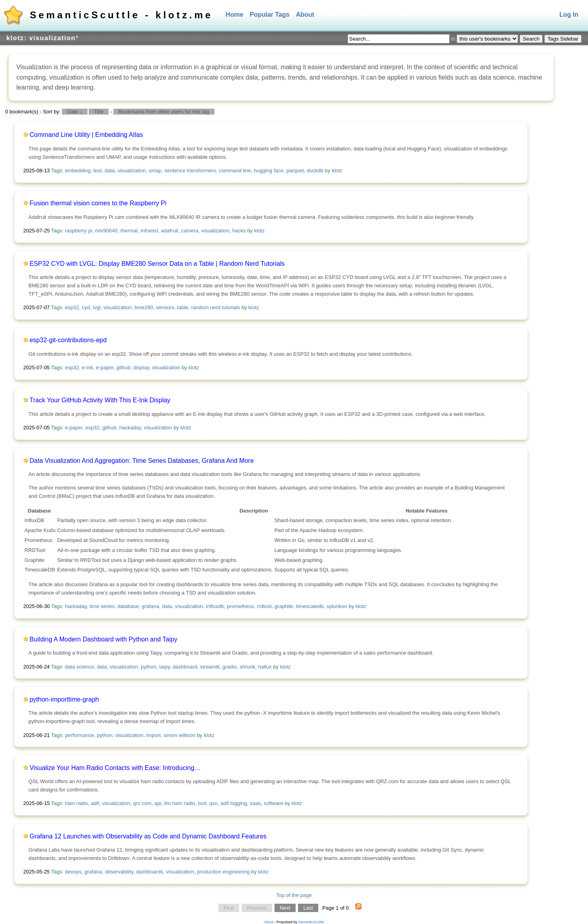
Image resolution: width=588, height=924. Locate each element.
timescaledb (310, 606)
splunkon (337, 606)
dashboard (185, 667)
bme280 (144, 307)
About (305, 15)
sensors (165, 307)
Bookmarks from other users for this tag (164, 112)
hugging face (269, 171)
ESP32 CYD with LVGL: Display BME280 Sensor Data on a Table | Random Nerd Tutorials (157, 264)
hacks (239, 231)
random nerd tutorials (216, 307)
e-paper (105, 367)
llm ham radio (180, 803)
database (128, 606)
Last (308, 908)
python (149, 667)
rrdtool (264, 606)
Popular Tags (270, 15)
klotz (337, 171)
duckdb (315, 171)
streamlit (210, 667)
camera (190, 231)
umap (155, 171)
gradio (230, 667)
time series (102, 606)
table (183, 307)
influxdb (215, 606)
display (141, 367)
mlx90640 (106, 231)
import (154, 735)
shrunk (247, 667)
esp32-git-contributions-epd (68, 340)
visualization (131, 171)
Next (285, 908)
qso (213, 803)
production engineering (223, 872)
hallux (265, 667)
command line (235, 171)
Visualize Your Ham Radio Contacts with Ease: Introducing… (115, 768)
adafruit (170, 231)
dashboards (150, 872)
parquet (295, 171)
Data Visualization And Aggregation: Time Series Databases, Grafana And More (142, 461)
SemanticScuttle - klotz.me (121, 15)
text (98, 171)
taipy (165, 667)
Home (234, 15)
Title (99, 112)
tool (202, 803)
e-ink (88, 367)
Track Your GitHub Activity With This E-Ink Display (100, 400)
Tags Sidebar (563, 39)
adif (95, 803)
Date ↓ (75, 112)
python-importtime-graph (64, 699)
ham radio (76, 803)
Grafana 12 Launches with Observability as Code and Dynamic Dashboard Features (148, 836)
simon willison (179, 735)
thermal (129, 231)
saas (255, 803)
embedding (78, 171)
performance (79, 735)
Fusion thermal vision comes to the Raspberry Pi (98, 203)
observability (119, 872)
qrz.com (142, 803)
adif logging (234, 803)
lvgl (97, 307)
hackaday (130, 428)
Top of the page (294, 895)
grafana (150, 606)
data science (79, 667)
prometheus (240, 606)
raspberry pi (79, 231)
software (274, 803)
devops (73, 872)
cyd (86, 307)
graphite (284, 606)
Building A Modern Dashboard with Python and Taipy (103, 639)
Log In (569, 15)
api (158, 803)
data (110, 171)
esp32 (72, 307)
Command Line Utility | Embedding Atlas (86, 135)
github (124, 367)
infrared (149, 231)
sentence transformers (190, 171)
